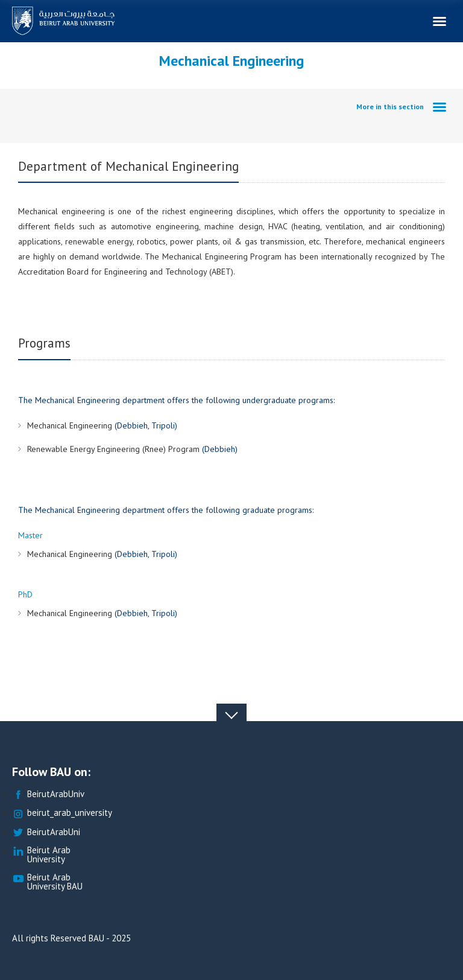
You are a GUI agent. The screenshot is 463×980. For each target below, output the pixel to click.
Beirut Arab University (41, 855)
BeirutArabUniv (48, 794)
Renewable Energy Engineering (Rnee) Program (115, 449)
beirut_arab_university (62, 813)
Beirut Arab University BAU (47, 882)
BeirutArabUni (46, 832)
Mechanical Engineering (71, 425)
